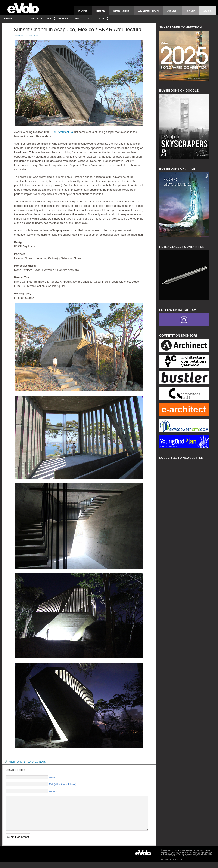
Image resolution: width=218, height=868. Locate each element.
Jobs (208, 11)
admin (20, 36)
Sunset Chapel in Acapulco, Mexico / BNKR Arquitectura (78, 29)
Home (83, 11)
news (100, 11)
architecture (41, 19)
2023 (101, 19)
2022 (89, 19)
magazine (122, 11)
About (172, 11)
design (63, 19)
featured (32, 762)
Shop (191, 11)
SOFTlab (179, 866)
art (77, 19)
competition (148, 11)
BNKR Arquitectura (61, 132)
